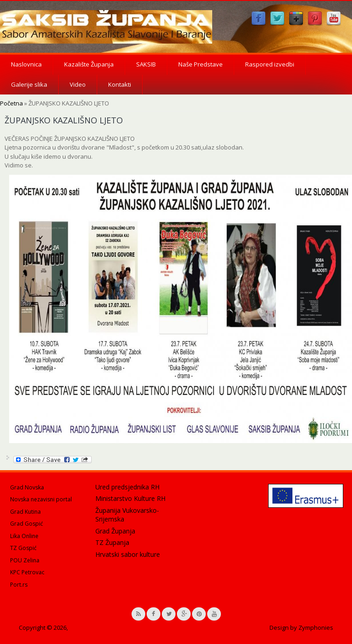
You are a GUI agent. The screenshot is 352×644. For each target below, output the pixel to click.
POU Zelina (25, 560)
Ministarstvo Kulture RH (130, 498)
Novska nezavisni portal (41, 499)
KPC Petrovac (27, 572)
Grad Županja (115, 531)
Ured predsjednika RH (127, 487)
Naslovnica (26, 64)
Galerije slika (29, 84)
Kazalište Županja (89, 64)
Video (78, 84)
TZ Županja (112, 542)
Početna (11, 103)
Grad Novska (27, 487)
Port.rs (19, 585)
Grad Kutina (25, 512)
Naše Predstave (201, 64)
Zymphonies (316, 627)
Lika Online (24, 536)
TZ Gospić (23, 548)
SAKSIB (146, 64)
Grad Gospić (27, 524)
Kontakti (120, 84)
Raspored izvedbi (270, 64)
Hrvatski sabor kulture (128, 554)
